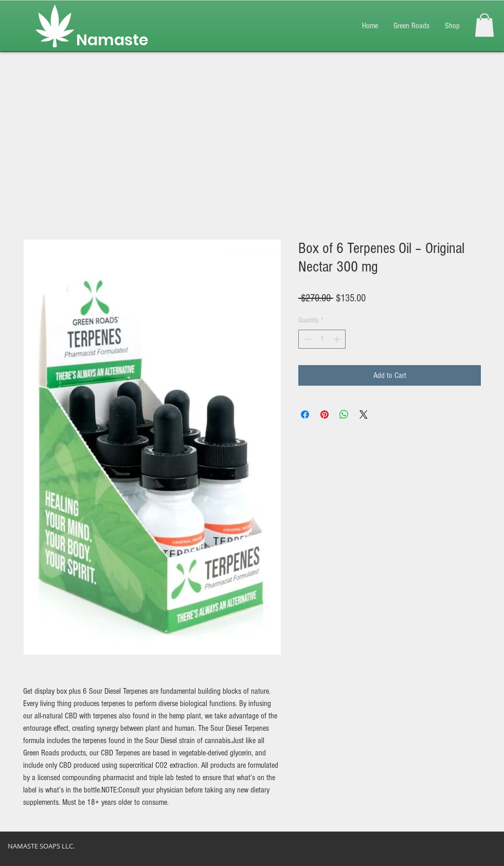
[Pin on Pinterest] (325, 414)
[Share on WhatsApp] (344, 414)
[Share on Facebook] (305, 414)
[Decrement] (306, 339)
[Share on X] (364, 414)
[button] (484, 25)
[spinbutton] (322, 339)
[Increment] (338, 339)
